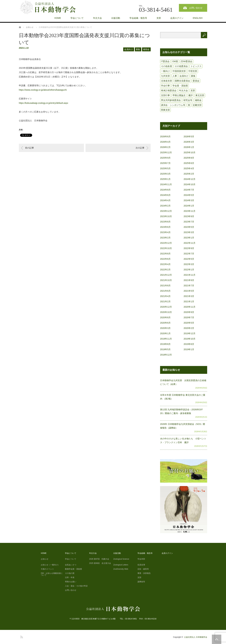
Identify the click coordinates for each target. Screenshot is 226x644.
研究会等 (188, 100)
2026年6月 (165, 137)
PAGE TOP (217, 639)
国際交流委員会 (182, 81)
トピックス (196, 66)
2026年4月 (165, 142)
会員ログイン (177, 18)
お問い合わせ (196, 8)
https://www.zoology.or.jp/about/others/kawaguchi (43, 90)
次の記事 (140, 148)
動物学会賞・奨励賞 (73, 569)
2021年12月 (166, 275)
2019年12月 (190, 333)
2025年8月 (189, 158)
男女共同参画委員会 (171, 100)
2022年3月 (189, 264)
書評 (191, 95)
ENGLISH (198, 18)
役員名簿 (141, 565)
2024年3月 (189, 200)
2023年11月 (190, 211)
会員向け (129, 49)
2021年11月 (190, 275)
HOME (58, 18)
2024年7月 (189, 190)
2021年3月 (189, 296)
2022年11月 (190, 243)
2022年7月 (189, 254)
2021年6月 (165, 291)
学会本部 (141, 559)
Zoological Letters (121, 565)
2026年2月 (165, 147)
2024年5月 (189, 195)
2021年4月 (165, 296)
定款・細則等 (143, 569)
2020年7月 (189, 317)
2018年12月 (166, 355)
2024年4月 (165, 200)
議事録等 (141, 582)
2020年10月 (166, 312)
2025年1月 (165, 179)
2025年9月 (165, 158)
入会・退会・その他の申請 (76, 586)
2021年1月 (189, 301)
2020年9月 (189, 312)
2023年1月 (189, 238)
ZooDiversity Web (121, 569)
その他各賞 (167, 66)
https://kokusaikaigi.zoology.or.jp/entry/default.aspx (43, 103)
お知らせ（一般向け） (50, 565)
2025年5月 (165, 168)
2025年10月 (190, 152)
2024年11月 (166, 184)
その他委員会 (181, 66)
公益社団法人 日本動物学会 (196, 637)
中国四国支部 (179, 71)
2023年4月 (165, 232)
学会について (77, 18)
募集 (138, 49)
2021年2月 (165, 301)
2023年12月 (166, 211)
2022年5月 (189, 259)
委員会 (196, 81)
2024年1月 (189, 206)
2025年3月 (165, 174)
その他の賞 (70, 573)
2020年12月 (166, 307)
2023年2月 (165, 238)
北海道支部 (167, 81)
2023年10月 (166, 216)
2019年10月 (190, 339)
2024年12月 (190, 179)
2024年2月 (165, 206)
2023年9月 (189, 216)
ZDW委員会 (186, 61)
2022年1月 (189, 270)
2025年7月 (165, 163)
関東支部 (165, 110)
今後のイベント (47, 569)
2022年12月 (166, 243)
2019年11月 (166, 339)
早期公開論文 (179, 95)
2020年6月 (165, 323)
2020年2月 (189, 328)
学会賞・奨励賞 (180, 86)
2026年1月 (189, 147)
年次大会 (97, 18)
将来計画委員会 (169, 90)
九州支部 (165, 76)
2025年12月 (166, 152)
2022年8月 (165, 254)
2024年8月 (165, 190)
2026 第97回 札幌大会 (99, 559)
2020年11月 (190, 307)
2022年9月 (189, 248)
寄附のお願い (71, 582)
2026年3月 (189, 142)
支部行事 (165, 95)
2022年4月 (165, 264)
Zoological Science (121, 559)
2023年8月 (165, 222)
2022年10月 (166, 248)
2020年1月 (165, 333)
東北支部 (200, 95)
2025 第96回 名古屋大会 (100, 563)
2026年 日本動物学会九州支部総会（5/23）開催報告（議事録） (183, 426)
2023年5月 (189, 227)
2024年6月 (165, 195)
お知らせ (45, 559)
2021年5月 (189, 291)
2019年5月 (165, 349)
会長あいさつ (71, 565)
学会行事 (165, 86)
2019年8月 (165, 344)
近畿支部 (197, 105)
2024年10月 (190, 184)
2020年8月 (165, 317)
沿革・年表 (70, 577)
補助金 (146, 49)
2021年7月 (189, 286)
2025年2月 (189, 174)
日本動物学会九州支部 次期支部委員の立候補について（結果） (183, 382)
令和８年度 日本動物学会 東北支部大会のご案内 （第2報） (183, 397)
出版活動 (116, 18)
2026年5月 (189, 137)
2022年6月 (165, 259)
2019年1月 (189, 349)
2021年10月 (166, 280)
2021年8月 (165, 286)
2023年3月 (189, 232)
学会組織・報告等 (138, 18)
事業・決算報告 (144, 573)
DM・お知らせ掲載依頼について (52, 574)
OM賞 (175, 61)
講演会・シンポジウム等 (173, 105)
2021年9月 (189, 280)
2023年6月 (165, 227)
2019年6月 (189, 344)
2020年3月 (165, 328)
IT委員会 (165, 61)
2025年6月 (189, 163)
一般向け (165, 71)
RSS (21, 636)
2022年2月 (165, 270)
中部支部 (193, 71)
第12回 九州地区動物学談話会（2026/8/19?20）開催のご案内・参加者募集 (181, 411)
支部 (159, 18)
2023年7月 (189, 222)
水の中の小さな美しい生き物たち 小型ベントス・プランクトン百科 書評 (183, 440)
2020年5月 (189, 323)
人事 (175, 76)
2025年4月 (189, 168)
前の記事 (30, 148)
